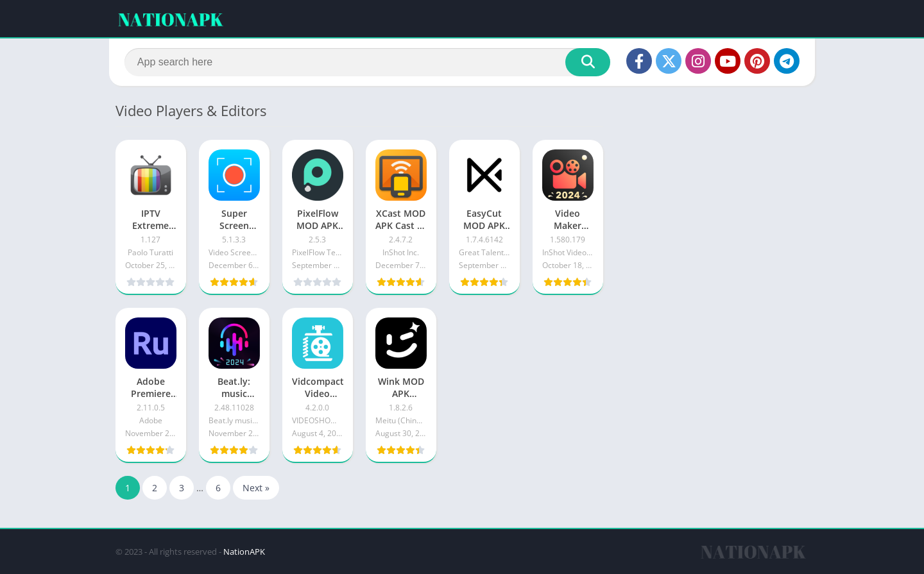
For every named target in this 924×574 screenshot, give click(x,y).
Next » (256, 488)
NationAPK (244, 552)
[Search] (367, 62)
